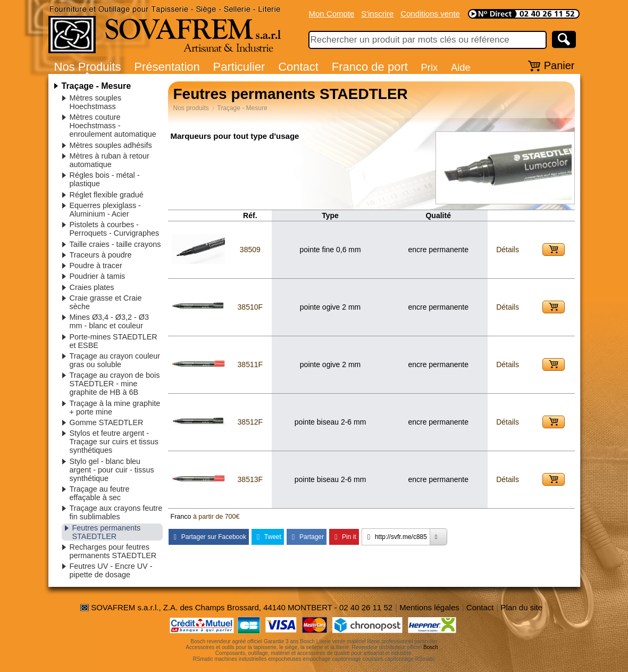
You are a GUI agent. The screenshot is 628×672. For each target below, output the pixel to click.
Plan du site (522, 607)
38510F (250, 307)
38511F (250, 364)
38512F (250, 422)
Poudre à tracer (96, 266)
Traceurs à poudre (101, 255)
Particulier (239, 67)
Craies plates (92, 287)
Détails (508, 250)
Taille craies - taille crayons (115, 244)
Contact (298, 67)
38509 (250, 250)
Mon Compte (332, 14)
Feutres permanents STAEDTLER (107, 532)
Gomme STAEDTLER (107, 422)
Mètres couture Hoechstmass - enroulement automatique (113, 126)
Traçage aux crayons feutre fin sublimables (116, 512)
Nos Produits (88, 67)
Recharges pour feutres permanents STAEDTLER (113, 551)
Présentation (167, 67)
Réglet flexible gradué (107, 195)
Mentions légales (429, 607)
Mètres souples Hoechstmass (96, 102)
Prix (430, 67)
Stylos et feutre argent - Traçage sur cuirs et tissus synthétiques (114, 442)
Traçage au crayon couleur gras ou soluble (115, 360)
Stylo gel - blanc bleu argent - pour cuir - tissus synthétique (112, 470)
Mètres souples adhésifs (111, 145)
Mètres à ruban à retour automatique (110, 160)
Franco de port (370, 67)
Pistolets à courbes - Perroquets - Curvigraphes (115, 229)
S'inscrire (377, 14)
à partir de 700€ (216, 517)
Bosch (431, 647)
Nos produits (191, 108)
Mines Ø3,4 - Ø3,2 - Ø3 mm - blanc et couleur (110, 321)
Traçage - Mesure (97, 86)
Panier (559, 65)
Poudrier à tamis (98, 276)
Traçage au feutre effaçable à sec (100, 493)
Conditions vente (430, 14)
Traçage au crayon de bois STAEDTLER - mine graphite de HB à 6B (115, 384)
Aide (461, 67)
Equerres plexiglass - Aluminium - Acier (105, 210)
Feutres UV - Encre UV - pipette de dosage (111, 570)
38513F (250, 479)
